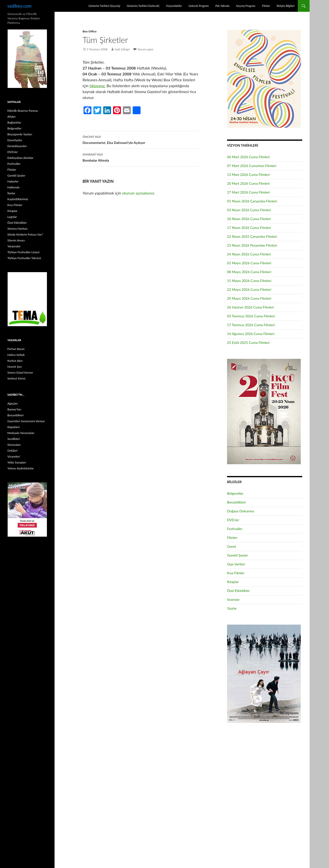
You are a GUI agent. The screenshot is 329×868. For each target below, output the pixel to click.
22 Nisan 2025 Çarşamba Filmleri (252, 236)
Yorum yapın (145, 49)
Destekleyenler (17, 146)
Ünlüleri (12, 451)
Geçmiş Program (246, 6)
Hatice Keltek (16, 355)
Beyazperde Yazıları (20, 134)
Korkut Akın (15, 361)
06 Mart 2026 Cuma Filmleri (248, 157)
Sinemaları (14, 445)
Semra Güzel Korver (20, 372)
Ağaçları (13, 403)
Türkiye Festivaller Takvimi (24, 258)
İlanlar (11, 193)
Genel (231, 546)
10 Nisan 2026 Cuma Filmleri (249, 219)
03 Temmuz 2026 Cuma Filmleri (251, 316)
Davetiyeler (15, 140)
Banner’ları (14, 409)
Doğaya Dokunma (241, 511)
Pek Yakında (222, 6)
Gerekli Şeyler (237, 555)
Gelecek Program (199, 6)
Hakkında (13, 187)
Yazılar (232, 608)
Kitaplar (233, 582)
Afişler (12, 117)
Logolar (12, 217)
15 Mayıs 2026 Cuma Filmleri (249, 281)
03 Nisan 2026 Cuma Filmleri (249, 210)
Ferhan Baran (16, 349)
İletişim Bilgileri (286, 6)
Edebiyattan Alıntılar (20, 158)
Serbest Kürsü (16, 378)
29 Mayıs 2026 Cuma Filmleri (249, 298)
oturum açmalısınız (138, 193)
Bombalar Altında (141, 157)
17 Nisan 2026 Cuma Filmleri (249, 228)
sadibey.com (19, 6)
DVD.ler (233, 520)
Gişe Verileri (236, 564)
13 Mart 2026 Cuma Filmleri (248, 175)
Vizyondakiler (174, 6)
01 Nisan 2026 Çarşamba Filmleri (252, 201)
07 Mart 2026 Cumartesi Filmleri (252, 166)
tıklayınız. (97, 86)
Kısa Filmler (236, 573)
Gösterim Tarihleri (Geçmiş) (104, 6)
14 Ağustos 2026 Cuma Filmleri (251, 334)
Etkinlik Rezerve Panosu (23, 111)
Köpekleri (14, 427)
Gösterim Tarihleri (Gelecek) (143, 6)
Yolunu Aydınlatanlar (21, 468)
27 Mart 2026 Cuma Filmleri (248, 192)
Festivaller (235, 529)
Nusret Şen (14, 367)
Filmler (266, 6)
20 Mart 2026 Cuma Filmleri (248, 183)
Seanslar (233, 599)
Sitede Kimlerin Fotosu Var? (25, 234)
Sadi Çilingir (122, 49)
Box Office (90, 31)
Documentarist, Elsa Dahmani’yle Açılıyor (141, 139)
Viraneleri (14, 456)
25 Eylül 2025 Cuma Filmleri (248, 343)
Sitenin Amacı (16, 240)
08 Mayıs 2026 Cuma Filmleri (249, 272)
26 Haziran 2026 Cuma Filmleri (250, 307)
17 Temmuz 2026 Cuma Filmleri (251, 325)
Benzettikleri (236, 502)
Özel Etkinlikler (238, 591)
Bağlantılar (14, 122)
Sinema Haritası (17, 229)
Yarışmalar (14, 246)
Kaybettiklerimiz (18, 199)
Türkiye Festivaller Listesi (23, 252)
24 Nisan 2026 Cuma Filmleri (249, 254)
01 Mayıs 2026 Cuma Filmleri (249, 263)
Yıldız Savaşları (17, 462)
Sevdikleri (14, 439)
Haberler (13, 181)
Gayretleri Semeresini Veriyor (26, 421)
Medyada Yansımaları (21, 433)
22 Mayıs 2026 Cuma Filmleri (249, 289)
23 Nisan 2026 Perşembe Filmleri (252, 245)
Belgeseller (235, 493)
